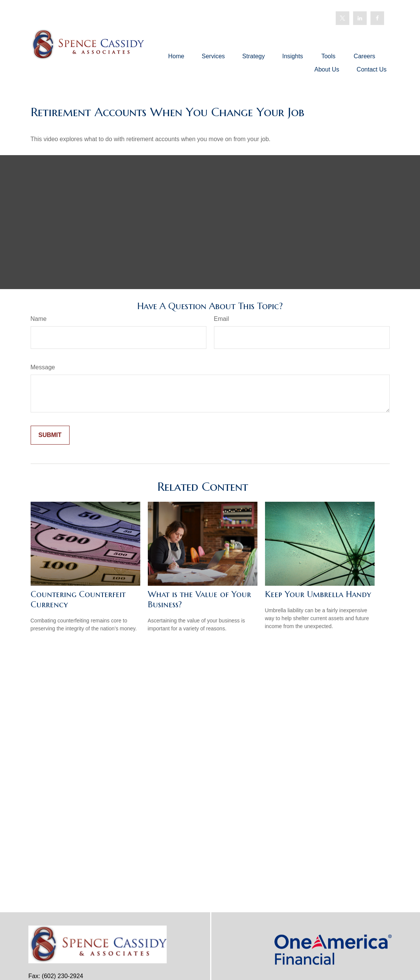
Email (222, 319)
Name (39, 319)
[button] (176, 56)
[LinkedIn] (360, 18)
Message (43, 367)
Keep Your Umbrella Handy (318, 594)
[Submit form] (50, 435)
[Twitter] (343, 18)
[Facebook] (377, 18)
